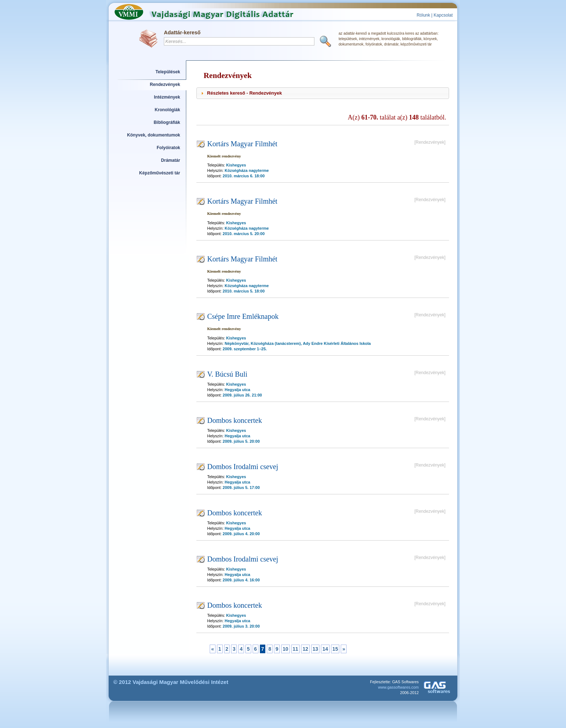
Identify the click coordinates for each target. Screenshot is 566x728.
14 (325, 649)
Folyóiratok (168, 148)
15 (335, 649)
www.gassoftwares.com (398, 687)
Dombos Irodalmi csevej (243, 467)
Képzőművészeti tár (160, 173)
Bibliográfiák (167, 122)
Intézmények (167, 97)
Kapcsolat (443, 15)
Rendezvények (165, 84)
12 (305, 649)
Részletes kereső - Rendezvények (245, 93)
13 (315, 649)
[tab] (323, 93)
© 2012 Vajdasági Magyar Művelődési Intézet (171, 682)
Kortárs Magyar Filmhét (242, 144)
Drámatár (171, 160)
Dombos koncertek (235, 420)
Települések (168, 72)
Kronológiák (167, 110)
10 (286, 649)
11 (296, 649)
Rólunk (423, 15)
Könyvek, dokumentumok (154, 135)
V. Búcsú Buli (227, 374)
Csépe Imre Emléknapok (243, 316)
